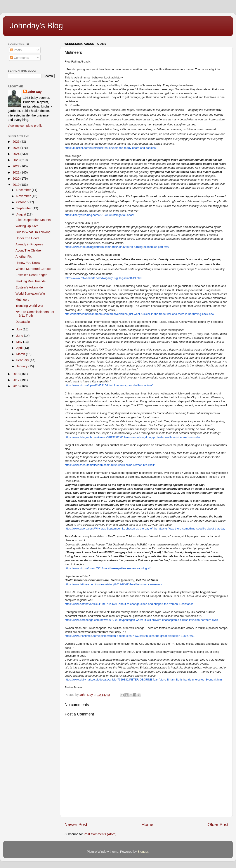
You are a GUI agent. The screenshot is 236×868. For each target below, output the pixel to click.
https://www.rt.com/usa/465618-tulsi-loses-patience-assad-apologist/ (108, 568)
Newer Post (76, 825)
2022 (16, 166)
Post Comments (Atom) (100, 834)
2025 (16, 148)
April (20, 348)
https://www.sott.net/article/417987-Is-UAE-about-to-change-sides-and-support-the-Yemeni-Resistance (129, 604)
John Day (35, 92)
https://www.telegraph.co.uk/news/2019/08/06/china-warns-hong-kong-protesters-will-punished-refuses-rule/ (132, 437)
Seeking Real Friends (31, 281)
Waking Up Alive (27, 226)
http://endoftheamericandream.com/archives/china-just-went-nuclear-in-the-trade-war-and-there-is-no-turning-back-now (139, 314)
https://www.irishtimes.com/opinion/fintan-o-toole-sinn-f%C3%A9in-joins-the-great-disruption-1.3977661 (130, 636)
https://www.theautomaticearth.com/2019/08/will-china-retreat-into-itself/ (110, 465)
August (22, 214)
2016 (16, 386)
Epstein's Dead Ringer (31, 275)
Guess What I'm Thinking (33, 232)
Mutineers (22, 300)
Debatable (23, 322)
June (20, 336)
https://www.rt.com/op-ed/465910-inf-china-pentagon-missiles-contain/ (109, 385)
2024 (16, 154)
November (24, 196)
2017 (16, 380)
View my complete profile (25, 126)
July (20, 329)
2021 (16, 172)
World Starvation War (30, 293)
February (23, 360)
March (21, 354)
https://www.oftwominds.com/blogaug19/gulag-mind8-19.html (104, 278)
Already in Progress (29, 244)
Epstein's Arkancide (29, 287)
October (22, 202)
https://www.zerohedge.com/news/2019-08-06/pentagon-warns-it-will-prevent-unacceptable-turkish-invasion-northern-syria (141, 620)
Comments (20, 58)
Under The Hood (27, 238)
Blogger (143, 852)
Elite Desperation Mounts (33, 220)
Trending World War (29, 306)
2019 (16, 185)
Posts (16, 50)
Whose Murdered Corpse (33, 269)
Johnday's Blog (36, 26)
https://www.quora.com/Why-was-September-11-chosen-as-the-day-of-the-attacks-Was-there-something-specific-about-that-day (145, 529)
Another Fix (24, 257)
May (20, 342)
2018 (16, 374)
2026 (16, 142)
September (24, 208)
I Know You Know (28, 263)
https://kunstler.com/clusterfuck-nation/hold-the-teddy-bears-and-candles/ (111, 148)
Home (147, 825)
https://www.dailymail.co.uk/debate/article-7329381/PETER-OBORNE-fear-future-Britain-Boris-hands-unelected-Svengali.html (144, 680)
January (22, 366)
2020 (16, 179)
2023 (16, 160)
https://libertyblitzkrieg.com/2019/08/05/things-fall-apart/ (100, 215)
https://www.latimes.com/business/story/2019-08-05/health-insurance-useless (113, 584)
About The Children (29, 250)
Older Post (218, 825)
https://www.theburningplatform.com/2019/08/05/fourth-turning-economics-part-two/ (117, 247)
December (24, 190)
